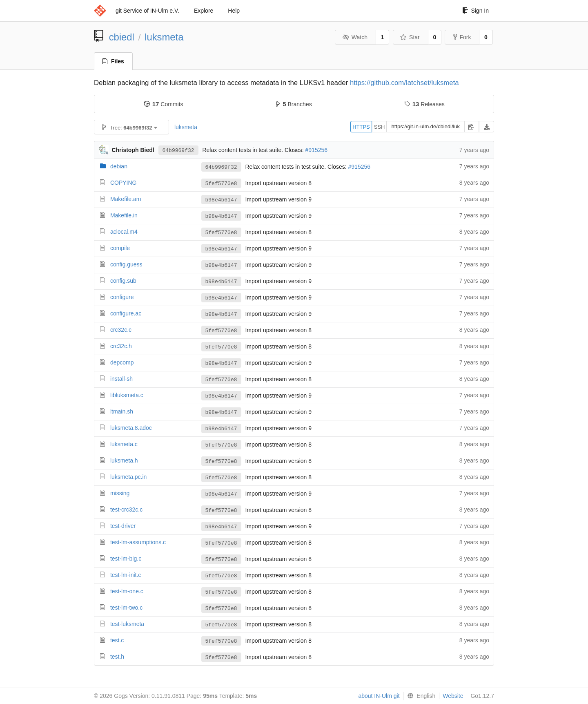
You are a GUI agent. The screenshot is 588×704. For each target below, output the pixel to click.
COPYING (124, 183)
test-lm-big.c (126, 559)
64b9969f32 (178, 150)
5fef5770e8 (221, 183)
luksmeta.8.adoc (131, 428)
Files (113, 61)
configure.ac (126, 313)
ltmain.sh (122, 411)
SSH (380, 127)
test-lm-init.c (126, 575)
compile (120, 248)
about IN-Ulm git (379, 696)
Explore (204, 11)
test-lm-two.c (126, 608)
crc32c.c (121, 330)
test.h (117, 657)
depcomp (122, 362)
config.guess (126, 264)
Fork (462, 37)
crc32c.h (121, 346)
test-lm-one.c (127, 591)
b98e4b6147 (221, 200)
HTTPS (361, 127)
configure (122, 297)
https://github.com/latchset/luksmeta (404, 83)
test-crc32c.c (126, 510)
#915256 (317, 150)
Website (453, 696)
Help (234, 11)
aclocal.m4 (124, 232)
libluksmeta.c (127, 395)
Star (410, 37)
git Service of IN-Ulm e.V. (147, 11)
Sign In (476, 11)
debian (119, 166)
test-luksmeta (127, 624)
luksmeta (164, 37)
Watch (355, 37)
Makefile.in (124, 215)
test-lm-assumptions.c (138, 542)
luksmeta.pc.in (128, 477)
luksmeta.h (124, 460)
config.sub (123, 281)
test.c (117, 640)
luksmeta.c (124, 444)
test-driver (123, 526)
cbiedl (122, 37)
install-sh (121, 379)
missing (120, 493)
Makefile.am (126, 199)
